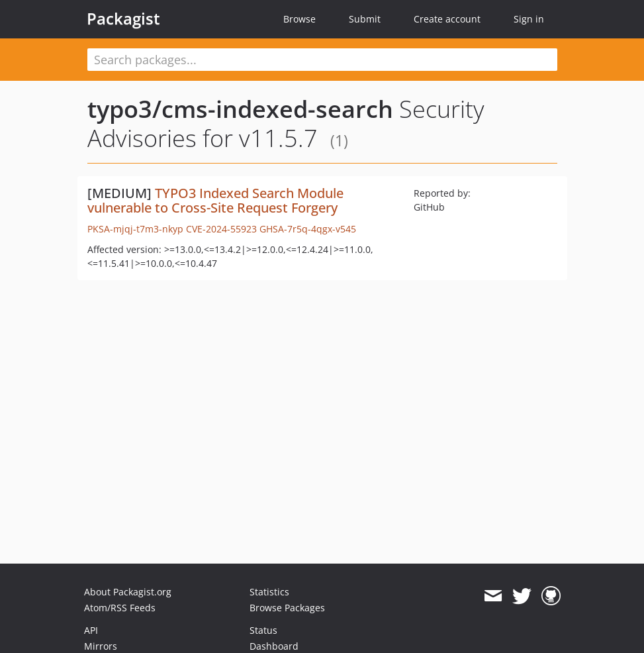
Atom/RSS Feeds (120, 608)
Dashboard (274, 646)
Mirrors (101, 646)
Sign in (529, 19)
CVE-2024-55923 (221, 229)
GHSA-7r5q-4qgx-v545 (308, 229)
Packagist (123, 19)
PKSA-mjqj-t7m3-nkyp (135, 229)
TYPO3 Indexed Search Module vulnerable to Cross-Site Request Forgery (215, 200)
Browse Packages (287, 608)
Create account (447, 19)
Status (263, 630)
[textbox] (322, 60)
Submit (365, 19)
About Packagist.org (128, 592)
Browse (299, 19)
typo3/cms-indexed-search (240, 109)
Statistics (269, 592)
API (91, 630)
